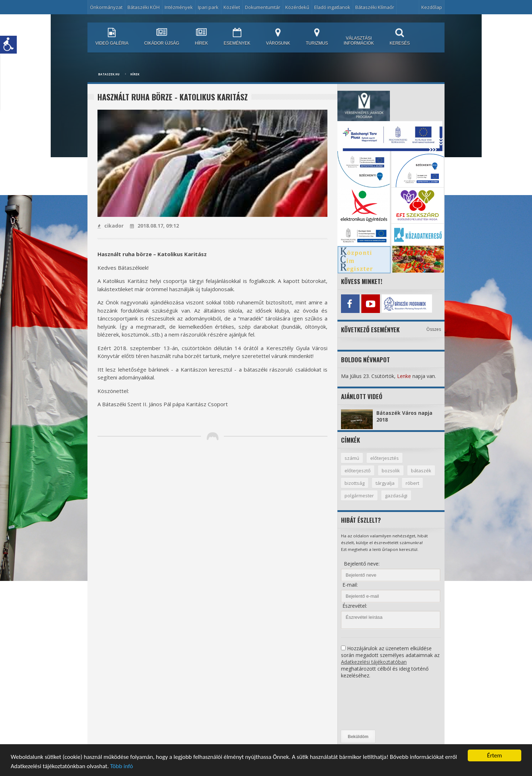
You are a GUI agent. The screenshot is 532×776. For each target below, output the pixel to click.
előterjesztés (385, 458)
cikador (111, 226)
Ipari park (208, 7)
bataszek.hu (109, 74)
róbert (412, 483)
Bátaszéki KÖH (144, 7)
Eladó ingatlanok (332, 7)
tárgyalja (385, 483)
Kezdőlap (432, 7)
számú (352, 458)
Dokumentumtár (263, 7)
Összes (434, 329)
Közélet (232, 7)
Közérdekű (297, 7)
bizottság (355, 483)
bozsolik (391, 471)
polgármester (359, 496)
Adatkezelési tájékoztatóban (374, 662)
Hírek (135, 74)
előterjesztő (358, 471)
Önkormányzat (106, 7)
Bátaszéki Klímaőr (375, 7)
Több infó (122, 767)
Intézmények (179, 7)
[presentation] (370, 705)
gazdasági (396, 496)
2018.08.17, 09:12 (154, 226)
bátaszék (421, 471)
